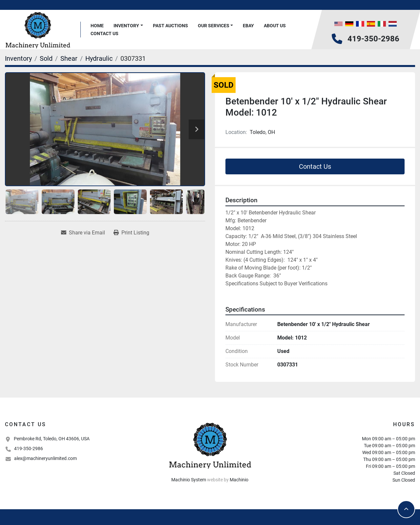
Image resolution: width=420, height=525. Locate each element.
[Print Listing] (131, 233)
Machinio (239, 480)
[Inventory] (18, 58)
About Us (275, 26)
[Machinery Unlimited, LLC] (210, 445)
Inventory (126, 26)
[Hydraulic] (99, 58)
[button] (128, 26)
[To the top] (406, 509)
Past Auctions (170, 26)
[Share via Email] (83, 233)
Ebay (248, 26)
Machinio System (189, 480)
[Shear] (69, 58)
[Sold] (46, 58)
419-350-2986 (373, 39)
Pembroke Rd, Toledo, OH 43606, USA (52, 439)
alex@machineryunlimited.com (45, 458)
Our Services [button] (214, 26)
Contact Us (105, 33)
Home (97, 26)
